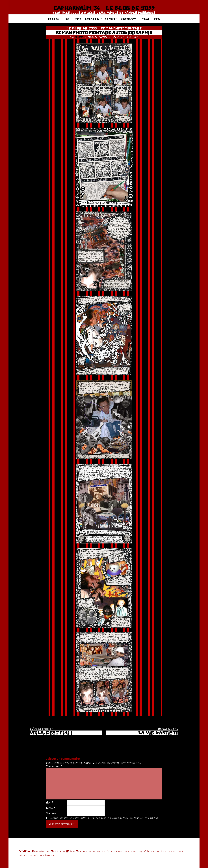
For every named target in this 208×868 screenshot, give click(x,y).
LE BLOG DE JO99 (82, 28)
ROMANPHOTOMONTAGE (121, 28)
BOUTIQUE (112, 19)
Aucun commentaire (126, 37)
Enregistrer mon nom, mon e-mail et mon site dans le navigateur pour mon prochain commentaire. (104, 818)
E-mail (50, 808)
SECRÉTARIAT (130, 19)
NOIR (69, 19)
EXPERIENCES (94, 19)
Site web (51, 813)
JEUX (78, 19)
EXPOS (157, 19)
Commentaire (54, 766)
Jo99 (79, 37)
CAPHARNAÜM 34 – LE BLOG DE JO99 (104, 8)
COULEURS (55, 19)
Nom (49, 803)
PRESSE (145, 19)
